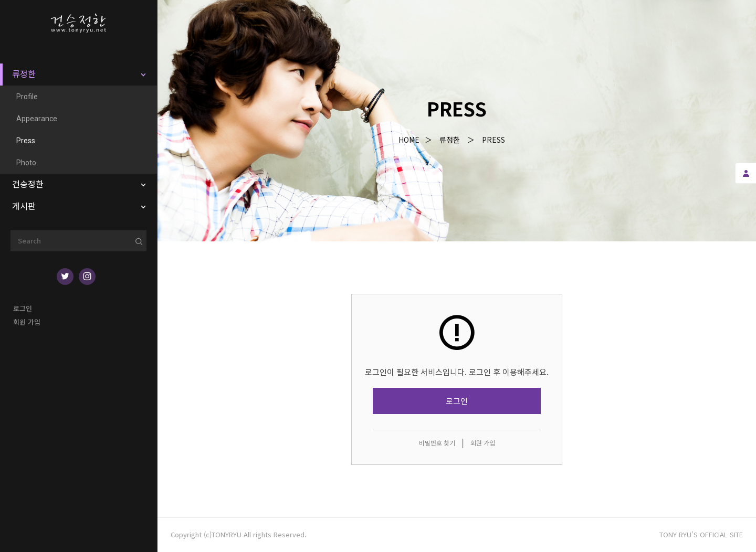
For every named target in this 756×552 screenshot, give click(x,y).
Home (409, 140)
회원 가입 (27, 322)
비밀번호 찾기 (437, 443)
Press (493, 140)
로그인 (23, 308)
